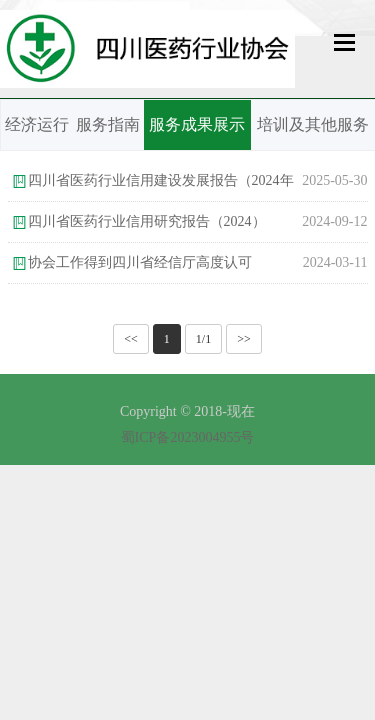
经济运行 (37, 124)
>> (244, 339)
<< (131, 339)
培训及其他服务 (313, 124)
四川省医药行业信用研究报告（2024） (147, 221)
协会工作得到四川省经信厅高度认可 (140, 262)
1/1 (203, 339)
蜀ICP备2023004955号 (188, 437)
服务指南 (108, 124)
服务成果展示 (197, 124)
